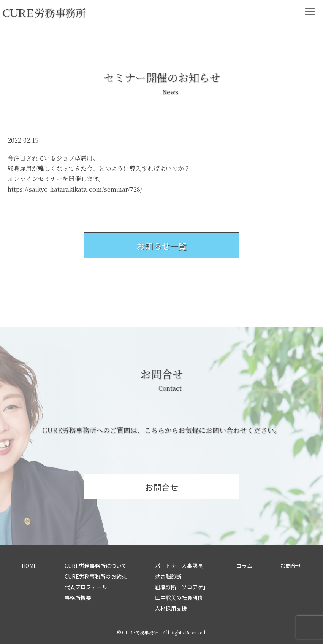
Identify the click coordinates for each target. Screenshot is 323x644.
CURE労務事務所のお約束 (96, 576)
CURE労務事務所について (96, 566)
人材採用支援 (171, 608)
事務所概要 (78, 598)
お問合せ (291, 566)
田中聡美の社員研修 (179, 598)
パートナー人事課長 (179, 566)
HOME (29, 566)
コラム (244, 566)
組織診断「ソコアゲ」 (182, 587)
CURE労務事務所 (140, 632)
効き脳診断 (168, 576)
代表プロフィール (86, 587)
